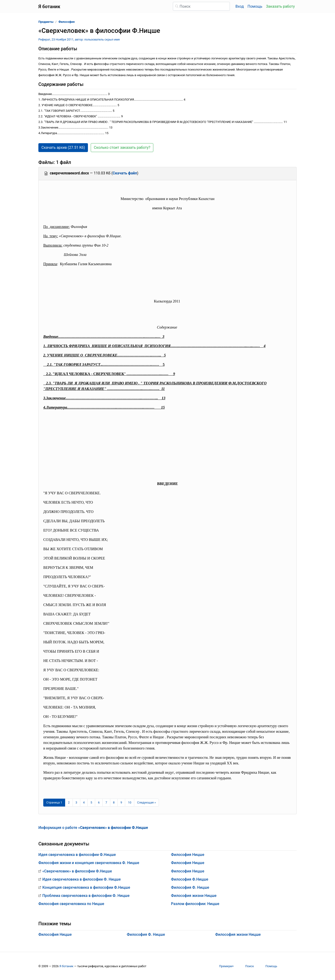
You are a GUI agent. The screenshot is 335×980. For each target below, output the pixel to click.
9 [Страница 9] (121, 802)
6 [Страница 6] (99, 802)
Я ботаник (66, 966)
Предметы (46, 22)
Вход (240, 6)
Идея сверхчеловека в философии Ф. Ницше (82, 879)
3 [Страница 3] (76, 802)
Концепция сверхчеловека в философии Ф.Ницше (86, 887)
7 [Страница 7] (106, 802)
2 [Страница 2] (69, 802)
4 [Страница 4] (84, 802)
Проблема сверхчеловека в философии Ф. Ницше (86, 896)
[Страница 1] (54, 803)
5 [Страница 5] (91, 802)
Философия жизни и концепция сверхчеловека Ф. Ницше (89, 863)
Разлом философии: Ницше (195, 904)
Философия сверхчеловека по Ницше (71, 904)
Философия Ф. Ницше (190, 887)
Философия (67, 22)
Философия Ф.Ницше (190, 879)
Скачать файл (125, 173)
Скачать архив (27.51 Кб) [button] (63, 148)
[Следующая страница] (146, 803)
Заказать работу (280, 6)
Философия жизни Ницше (194, 896)
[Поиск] (201, 6)
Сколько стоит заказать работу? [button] (122, 148)
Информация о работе (93, 828)
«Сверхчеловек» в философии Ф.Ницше (77, 871)
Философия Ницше (188, 855)
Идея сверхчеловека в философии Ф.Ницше (77, 855)
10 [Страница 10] (130, 802)
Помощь (255, 6)
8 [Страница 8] (114, 802)
